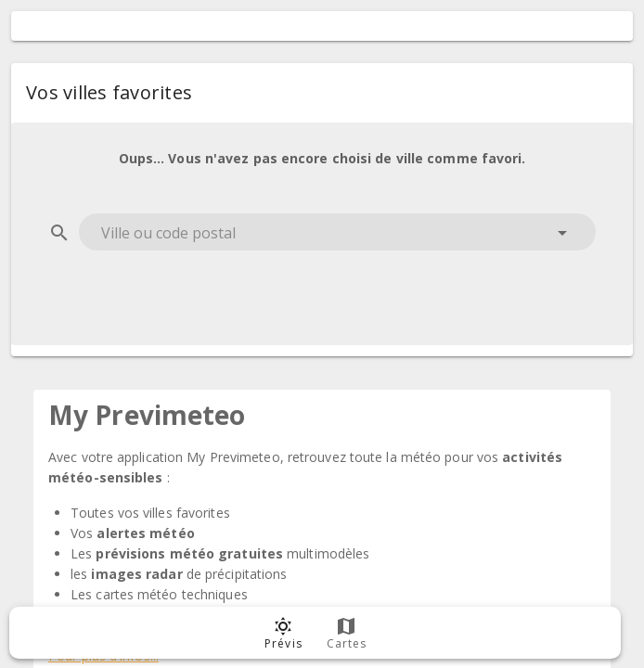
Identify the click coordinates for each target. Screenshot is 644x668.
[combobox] (337, 232)
